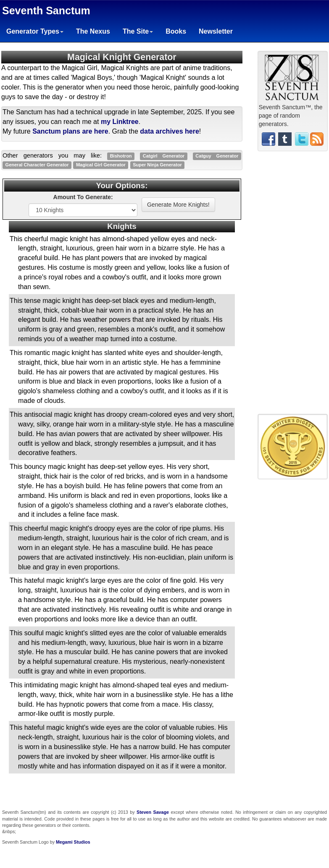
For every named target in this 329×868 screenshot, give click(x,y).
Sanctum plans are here (70, 131)
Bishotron (121, 156)
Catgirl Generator (164, 156)
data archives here (170, 131)
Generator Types (35, 31)
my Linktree (120, 122)
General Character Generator (37, 165)
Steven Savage (153, 812)
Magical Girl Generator (101, 165)
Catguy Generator (217, 156)
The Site (138, 31)
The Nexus (93, 31)
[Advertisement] (292, 286)
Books (176, 31)
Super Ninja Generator (157, 165)
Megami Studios (73, 842)
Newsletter (216, 31)
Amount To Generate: (83, 197)
